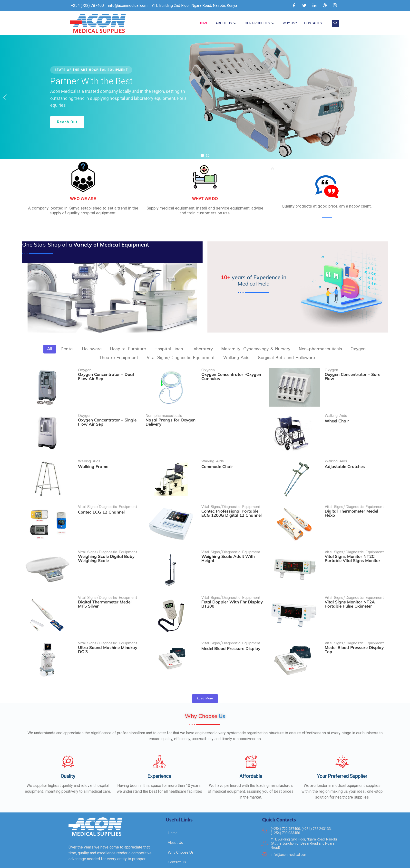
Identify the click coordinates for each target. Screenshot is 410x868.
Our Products (260, 23)
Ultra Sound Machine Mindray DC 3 (108, 621)
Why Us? (290, 23)
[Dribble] (325, 6)
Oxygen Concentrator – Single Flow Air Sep (107, 417)
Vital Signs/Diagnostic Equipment (108, 493)
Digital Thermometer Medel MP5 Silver (105, 580)
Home (203, 23)
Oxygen (85, 370)
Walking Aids (336, 411)
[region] (205, 97)
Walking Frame (93, 457)
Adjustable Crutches (345, 457)
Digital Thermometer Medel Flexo (352, 499)
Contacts (313, 23)
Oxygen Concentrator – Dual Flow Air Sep (106, 376)
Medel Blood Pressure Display (231, 620)
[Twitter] (304, 6)
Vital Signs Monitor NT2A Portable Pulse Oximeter (350, 580)
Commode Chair (217, 457)
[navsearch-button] (335, 23)
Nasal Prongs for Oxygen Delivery (171, 417)
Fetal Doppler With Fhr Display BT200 (232, 580)
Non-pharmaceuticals (164, 411)
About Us (226, 23)
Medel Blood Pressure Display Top (355, 621)
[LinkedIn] (314, 6)
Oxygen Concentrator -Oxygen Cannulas (231, 376)
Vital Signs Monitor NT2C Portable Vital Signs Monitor (353, 540)
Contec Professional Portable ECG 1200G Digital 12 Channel (232, 499)
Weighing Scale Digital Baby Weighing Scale (106, 540)
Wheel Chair (337, 416)
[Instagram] (335, 6)
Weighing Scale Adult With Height (228, 540)
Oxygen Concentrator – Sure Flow (353, 376)
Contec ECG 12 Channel (101, 498)
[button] (5, 97)
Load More (205, 699)
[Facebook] (294, 6)
